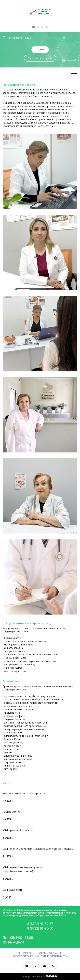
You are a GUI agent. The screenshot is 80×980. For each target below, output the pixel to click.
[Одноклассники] (36, 966)
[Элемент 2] (38, 27)
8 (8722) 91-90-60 (40, 928)
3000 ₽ (40, 50)
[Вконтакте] (27, 966)
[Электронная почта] (44, 966)
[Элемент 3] (42, 27)
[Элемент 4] (46, 27)
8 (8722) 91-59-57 (40, 924)
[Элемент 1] (34, 27)
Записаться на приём (40, 58)
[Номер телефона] (53, 966)
